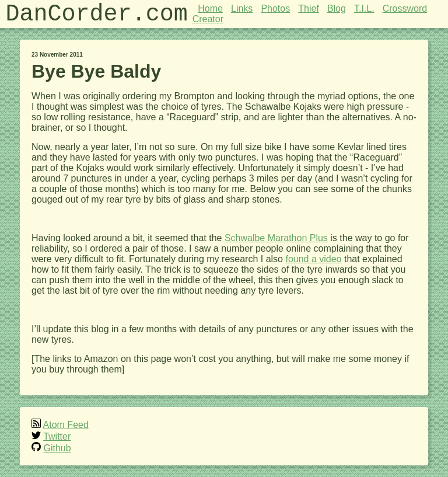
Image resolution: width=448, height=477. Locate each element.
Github (57, 448)
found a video (313, 259)
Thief (309, 8)
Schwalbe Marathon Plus (276, 238)
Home (210, 8)
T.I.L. (364, 8)
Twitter (57, 436)
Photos (275, 8)
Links (242, 8)
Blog (337, 8)
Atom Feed (66, 425)
